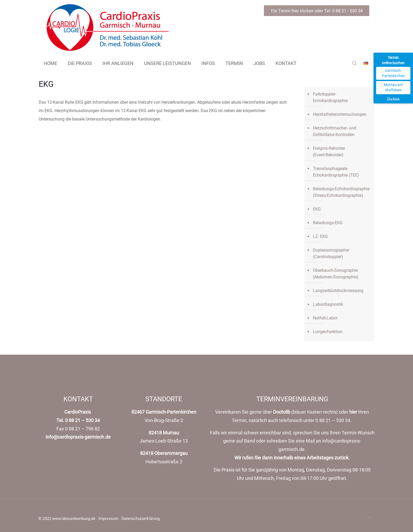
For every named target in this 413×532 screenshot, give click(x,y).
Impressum (108, 519)
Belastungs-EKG (328, 223)
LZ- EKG (320, 236)
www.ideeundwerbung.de (74, 519)
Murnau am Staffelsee (393, 87)
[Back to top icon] (369, 518)
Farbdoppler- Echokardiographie (330, 97)
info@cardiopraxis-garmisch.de (78, 437)
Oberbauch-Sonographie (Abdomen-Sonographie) (336, 274)
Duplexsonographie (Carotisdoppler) (331, 253)
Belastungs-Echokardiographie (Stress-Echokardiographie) (341, 192)
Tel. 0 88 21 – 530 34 (78, 420)
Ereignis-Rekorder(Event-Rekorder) (329, 152)
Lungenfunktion (328, 332)
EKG (317, 209)
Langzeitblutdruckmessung (338, 291)
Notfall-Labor (325, 318)
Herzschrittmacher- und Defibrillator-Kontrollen (335, 131)
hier (353, 412)
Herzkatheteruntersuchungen (340, 114)
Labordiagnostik (328, 304)
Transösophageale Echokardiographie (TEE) (336, 172)
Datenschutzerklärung (141, 519)
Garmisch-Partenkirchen (393, 73)
